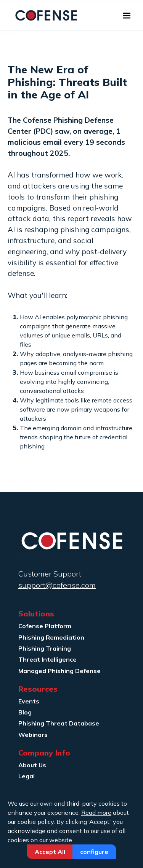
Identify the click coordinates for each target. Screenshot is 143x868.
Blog (25, 712)
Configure (94, 852)
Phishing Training (45, 648)
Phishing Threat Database (59, 723)
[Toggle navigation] (127, 16)
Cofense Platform (45, 626)
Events (29, 701)
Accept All (50, 852)
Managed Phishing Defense (59, 671)
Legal (27, 776)
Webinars (33, 735)
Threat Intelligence (47, 659)
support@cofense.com (57, 585)
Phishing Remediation (51, 637)
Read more (96, 813)
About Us (32, 765)
